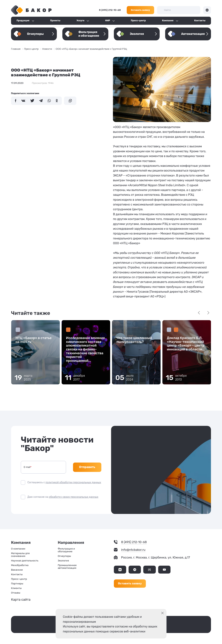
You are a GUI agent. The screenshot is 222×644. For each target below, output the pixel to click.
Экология (63, 561)
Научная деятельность (25, 561)
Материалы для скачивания (20, 555)
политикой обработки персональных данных (73, 482)
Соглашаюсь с (64, 482)
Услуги (80, 21)
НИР (108, 21)
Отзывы (16, 593)
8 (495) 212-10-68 (110, 10)
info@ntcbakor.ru (133, 550)
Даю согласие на (63, 497)
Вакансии (17, 570)
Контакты (200, 21)
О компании (18, 549)
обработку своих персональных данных (74, 497)
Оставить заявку (141, 10)
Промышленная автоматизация (67, 567)
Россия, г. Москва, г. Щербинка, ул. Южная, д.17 (156, 557)
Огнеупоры (64, 556)
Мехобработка (20, 565)
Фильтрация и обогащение (66, 550)
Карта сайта (21, 600)
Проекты (55, 21)
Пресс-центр (138, 21)
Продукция (23, 21)
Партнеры (17, 584)
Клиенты (16, 588)
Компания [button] (168, 21)
